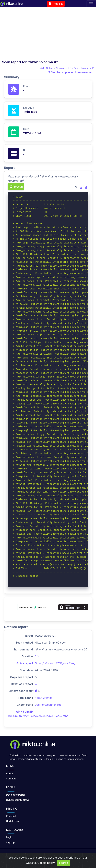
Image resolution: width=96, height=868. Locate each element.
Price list (56, 4)
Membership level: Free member (70, 72)
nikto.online (41, 854)
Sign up (10, 842)
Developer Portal (15, 795)
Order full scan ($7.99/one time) (55, 663)
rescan (16, 187)
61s (37, 656)
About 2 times (44, 698)
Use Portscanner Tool (48, 705)
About (9, 773)
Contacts (11, 779)
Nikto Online (46, 68)
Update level (13, 821)
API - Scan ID (24, 712)
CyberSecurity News (18, 800)
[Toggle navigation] (91, 4)
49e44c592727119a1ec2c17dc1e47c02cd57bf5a (38, 716)
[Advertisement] (48, 35)
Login (9, 837)
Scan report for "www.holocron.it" (75, 68)
